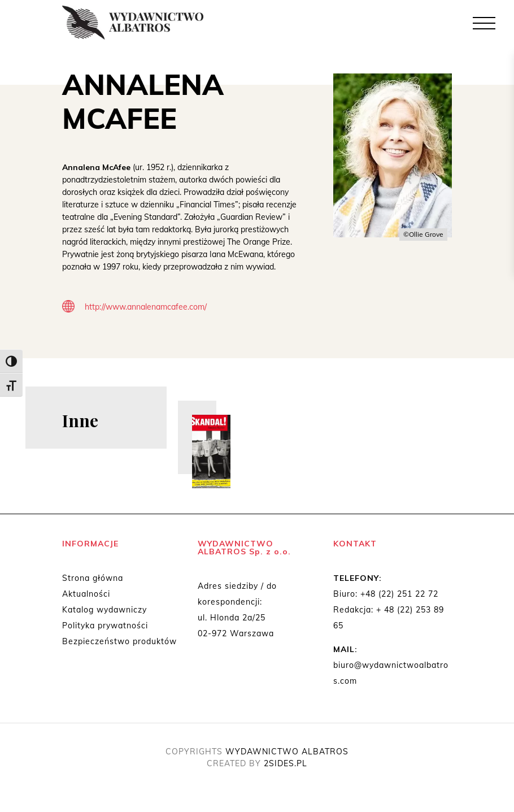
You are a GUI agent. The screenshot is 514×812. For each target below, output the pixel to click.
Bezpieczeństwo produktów (119, 641)
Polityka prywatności (105, 626)
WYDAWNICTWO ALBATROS (287, 752)
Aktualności (86, 594)
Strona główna (93, 578)
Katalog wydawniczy (104, 610)
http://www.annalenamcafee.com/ (146, 307)
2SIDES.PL (286, 763)
